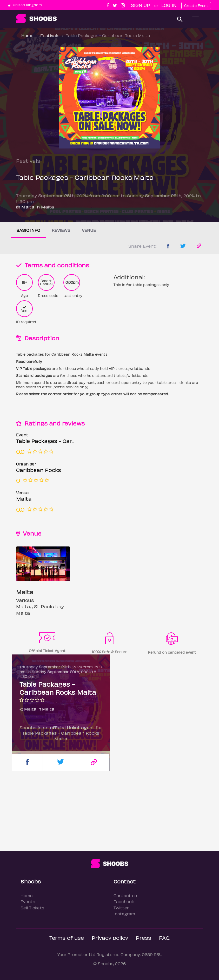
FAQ (164, 938)
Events (28, 901)
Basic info (28, 230)
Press (144, 938)
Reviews (61, 230)
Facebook (124, 901)
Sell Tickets (32, 908)
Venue (89, 230)
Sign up (140, 5)
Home (27, 35)
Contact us (125, 895)
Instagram (124, 914)
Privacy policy (110, 938)
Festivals (50, 35)
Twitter (121, 908)
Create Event (196, 6)
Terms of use (67, 938)
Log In (169, 5)
